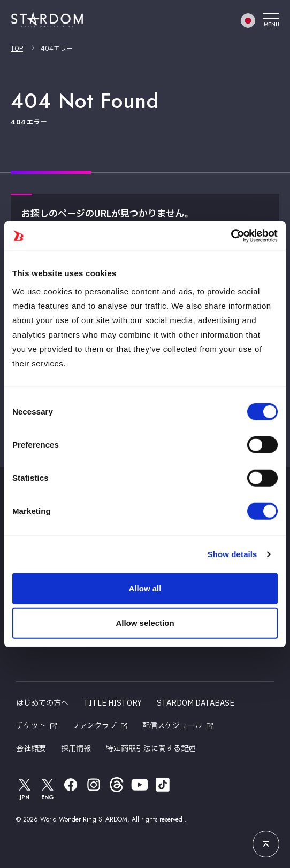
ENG (48, 789)
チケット (31, 726)
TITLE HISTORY (113, 703)
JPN (25, 789)
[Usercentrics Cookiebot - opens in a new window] (231, 236)
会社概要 (31, 749)
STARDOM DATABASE (196, 703)
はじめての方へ (42, 703)
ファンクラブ (94, 726)
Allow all (145, 588)
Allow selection (145, 623)
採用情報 (76, 749)
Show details (232, 554)
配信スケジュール (172, 726)
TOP (17, 49)
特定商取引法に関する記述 (151, 749)
